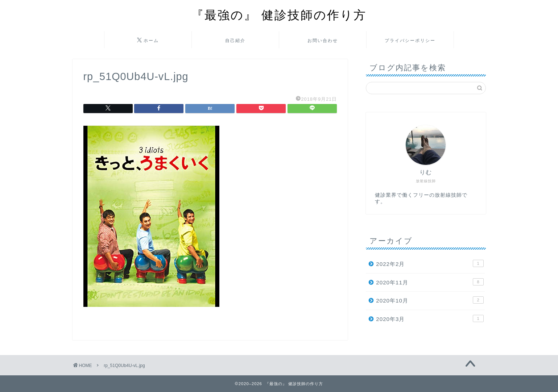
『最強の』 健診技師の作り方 (279, 15)
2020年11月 (430, 282)
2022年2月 (430, 263)
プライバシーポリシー (410, 40)
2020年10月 (430, 300)
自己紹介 (235, 40)
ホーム (148, 41)
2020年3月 (430, 318)
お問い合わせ (323, 40)
